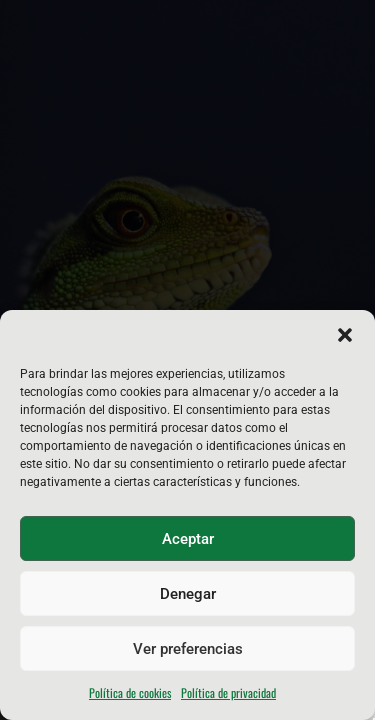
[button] (345, 335)
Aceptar (188, 539)
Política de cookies (130, 692)
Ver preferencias (188, 649)
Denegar (188, 594)
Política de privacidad (228, 692)
